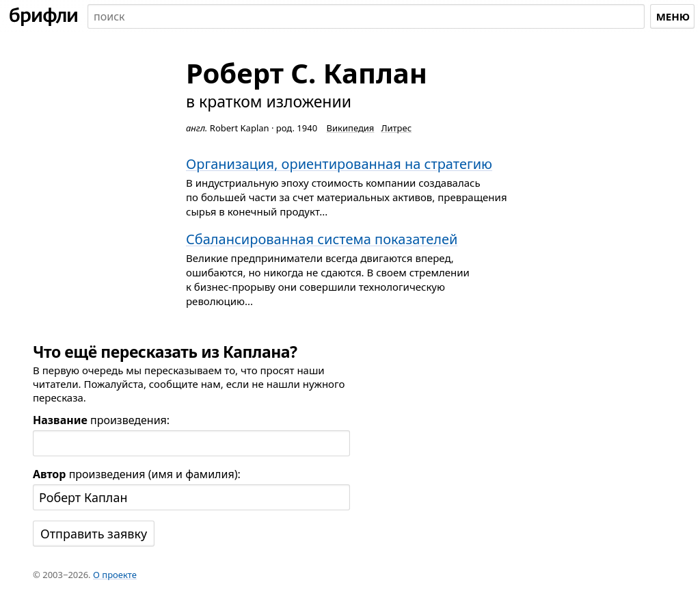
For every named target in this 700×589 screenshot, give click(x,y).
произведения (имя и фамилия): (137, 474)
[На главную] (44, 16)
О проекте (115, 575)
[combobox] (366, 16)
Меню (673, 16)
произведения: (101, 420)
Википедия (351, 128)
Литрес (396, 128)
